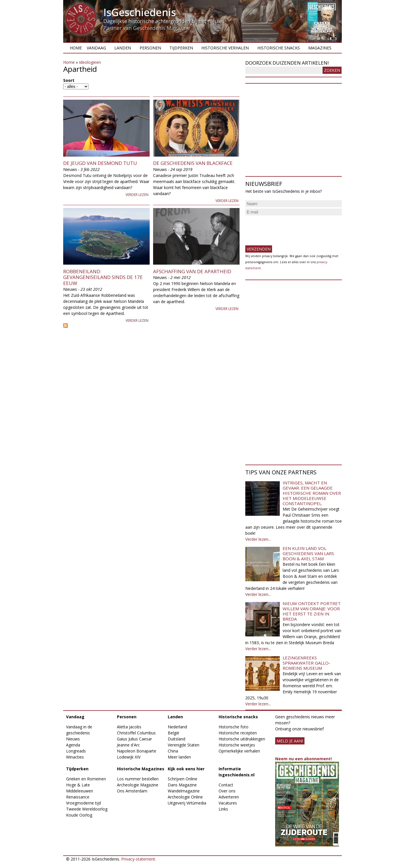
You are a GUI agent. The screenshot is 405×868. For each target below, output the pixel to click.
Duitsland (177, 739)
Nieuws (73, 739)
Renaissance (78, 797)
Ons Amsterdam (132, 791)
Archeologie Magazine (138, 785)
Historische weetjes (237, 745)
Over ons (227, 791)
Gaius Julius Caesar (134, 739)
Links (223, 809)
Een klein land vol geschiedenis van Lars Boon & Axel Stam (308, 553)
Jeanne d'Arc (128, 745)
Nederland (177, 727)
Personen (150, 48)
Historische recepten (238, 733)
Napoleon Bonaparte (137, 751)
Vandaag (96, 48)
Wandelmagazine (184, 791)
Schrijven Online (183, 779)
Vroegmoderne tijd (83, 803)
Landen (123, 48)
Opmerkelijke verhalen (239, 751)
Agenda (73, 745)
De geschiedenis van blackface (193, 163)
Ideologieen (90, 62)
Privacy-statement (138, 859)
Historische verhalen (225, 48)
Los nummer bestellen (138, 779)
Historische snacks (279, 48)
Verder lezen (137, 195)
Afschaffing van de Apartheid (192, 271)
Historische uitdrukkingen (242, 739)
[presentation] (289, 228)
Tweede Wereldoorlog (87, 809)
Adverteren (229, 797)
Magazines (320, 48)
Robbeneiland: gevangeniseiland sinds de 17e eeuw (103, 277)
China (173, 751)
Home (76, 48)
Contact (226, 785)
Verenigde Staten (184, 745)
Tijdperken (181, 48)
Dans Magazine (182, 785)
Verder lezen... (258, 539)
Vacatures (228, 803)
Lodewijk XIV (129, 757)
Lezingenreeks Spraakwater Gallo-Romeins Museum (306, 663)
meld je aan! (290, 741)
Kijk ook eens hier (186, 769)
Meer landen (179, 757)
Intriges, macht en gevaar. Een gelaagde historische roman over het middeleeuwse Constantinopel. (312, 493)
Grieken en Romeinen (86, 779)
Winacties (75, 757)
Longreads (76, 751)
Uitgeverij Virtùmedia (187, 803)
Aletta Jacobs (129, 727)
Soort (69, 80)
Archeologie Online (185, 797)
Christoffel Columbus (136, 733)
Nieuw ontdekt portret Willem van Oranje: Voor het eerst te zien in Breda (312, 611)
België (173, 733)
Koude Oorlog (79, 815)
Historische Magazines (141, 769)
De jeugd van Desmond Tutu (100, 163)
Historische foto (234, 727)
